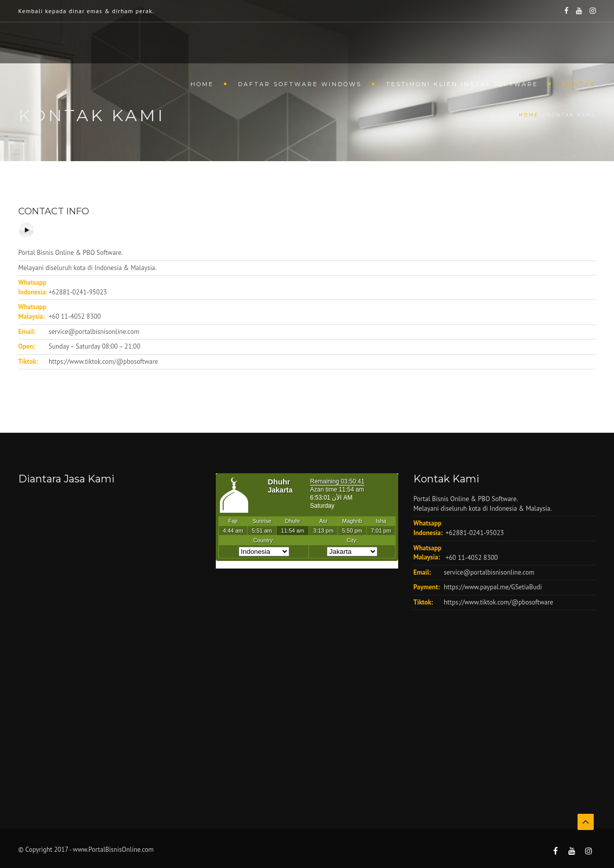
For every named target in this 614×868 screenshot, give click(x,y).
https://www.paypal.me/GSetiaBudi (493, 587)
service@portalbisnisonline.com (94, 332)
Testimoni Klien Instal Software (462, 84)
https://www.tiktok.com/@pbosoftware (103, 362)
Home (202, 84)
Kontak (579, 84)
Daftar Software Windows (300, 84)
